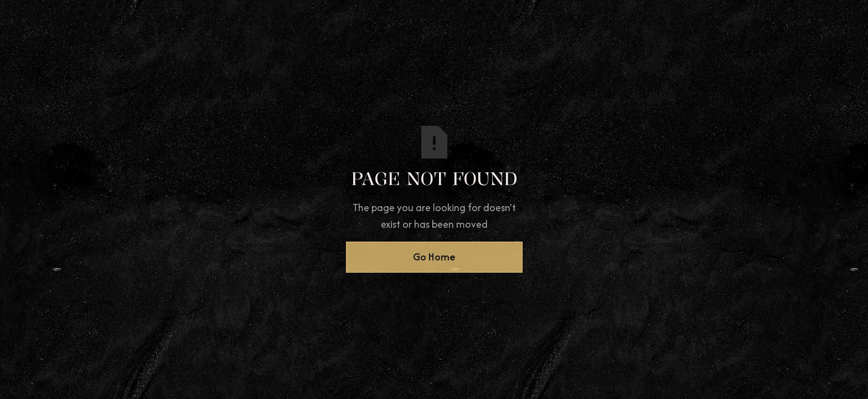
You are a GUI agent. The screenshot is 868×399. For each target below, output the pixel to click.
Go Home (434, 257)
